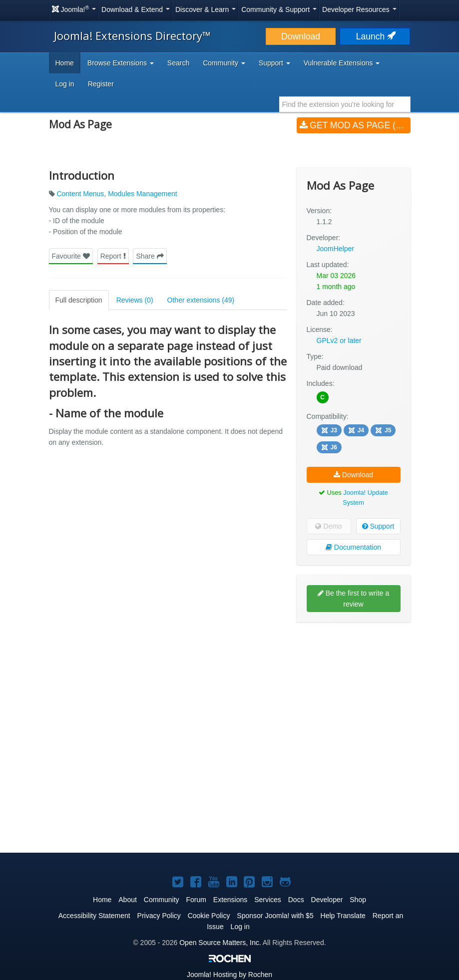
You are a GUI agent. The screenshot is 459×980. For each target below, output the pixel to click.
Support (378, 526)
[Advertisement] (354, 694)
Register (101, 84)
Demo (328, 526)
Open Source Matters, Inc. (220, 943)
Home (65, 63)
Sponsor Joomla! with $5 (275, 916)
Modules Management (143, 194)
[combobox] (345, 104)
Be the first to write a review (354, 599)
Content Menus (80, 194)
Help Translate (343, 916)
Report (113, 256)
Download (301, 36)
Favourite (71, 256)
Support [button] (274, 63)
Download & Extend (136, 9)
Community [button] (224, 63)
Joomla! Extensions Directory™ (132, 35)
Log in (65, 84)
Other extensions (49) (201, 300)
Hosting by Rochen (229, 975)
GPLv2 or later (339, 340)
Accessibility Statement (94, 916)
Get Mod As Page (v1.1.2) (355, 125)
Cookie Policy (209, 916)
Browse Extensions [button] (121, 63)
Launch (375, 36)
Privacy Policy (159, 916)
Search (178, 63)
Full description (79, 300)
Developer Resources (359, 9)
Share (150, 256)
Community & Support (279, 9)
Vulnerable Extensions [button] (342, 63)
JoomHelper (335, 249)
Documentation (353, 547)
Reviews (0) (135, 300)
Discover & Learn (206, 9)
